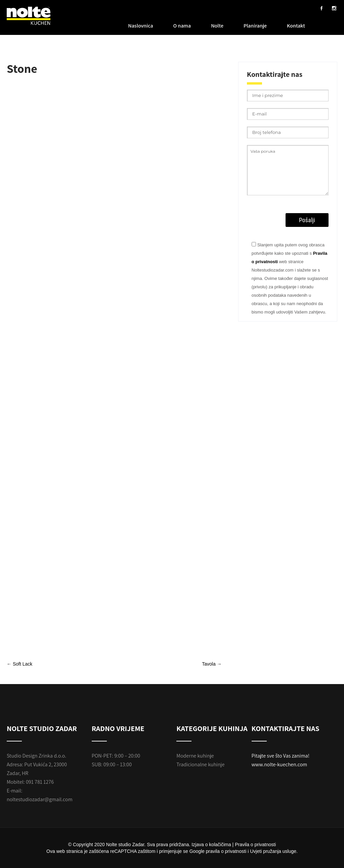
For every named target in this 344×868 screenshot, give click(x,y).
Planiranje (255, 26)
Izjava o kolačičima (211, 845)
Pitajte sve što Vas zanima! (281, 756)
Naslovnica (140, 26)
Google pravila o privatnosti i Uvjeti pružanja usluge (243, 851)
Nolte (217, 26)
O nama (182, 26)
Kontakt (296, 26)
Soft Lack (19, 664)
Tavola (212, 664)
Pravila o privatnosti (255, 845)
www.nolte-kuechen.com (279, 764)
